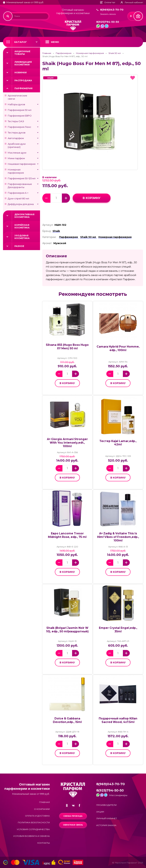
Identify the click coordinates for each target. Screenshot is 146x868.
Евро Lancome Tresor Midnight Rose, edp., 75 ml (67, 535)
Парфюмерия (23, 88)
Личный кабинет (107, 818)
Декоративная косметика (24, 216)
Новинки (21, 73)
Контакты (44, 843)
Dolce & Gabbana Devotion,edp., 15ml (67, 720)
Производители (106, 805)
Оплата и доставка (37, 816)
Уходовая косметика (22, 237)
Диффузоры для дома (21, 204)
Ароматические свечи (17, 97)
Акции (100, 812)
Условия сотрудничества (33, 829)
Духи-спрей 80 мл (18, 198)
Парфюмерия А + (18, 193)
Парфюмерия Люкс (19, 127)
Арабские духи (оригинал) (17, 145)
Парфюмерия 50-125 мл (22, 178)
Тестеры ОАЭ (16, 121)
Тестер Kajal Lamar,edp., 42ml (118, 443)
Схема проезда (73, 816)
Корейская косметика (22, 226)
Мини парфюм (16, 158)
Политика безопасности (34, 822)
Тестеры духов (17, 133)
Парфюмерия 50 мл (20, 110)
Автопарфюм (16, 138)
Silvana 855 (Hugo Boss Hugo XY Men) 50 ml (67, 347)
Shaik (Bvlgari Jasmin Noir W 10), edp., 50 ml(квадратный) (67, 630)
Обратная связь (73, 825)
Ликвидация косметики (23, 63)
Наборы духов (16, 104)
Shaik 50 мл (115, 53)
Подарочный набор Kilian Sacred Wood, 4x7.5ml (118, 720)
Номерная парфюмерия (16, 171)
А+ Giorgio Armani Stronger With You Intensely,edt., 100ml (67, 443)
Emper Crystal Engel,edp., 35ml (118, 630)
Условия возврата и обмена (31, 836)
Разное (19, 246)
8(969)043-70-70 (112, 10)
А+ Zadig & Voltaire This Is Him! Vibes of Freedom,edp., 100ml (118, 537)
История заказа (106, 825)
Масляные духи (17, 153)
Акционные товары (22, 53)
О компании (42, 809)
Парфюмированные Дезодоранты (20, 186)
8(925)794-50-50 (108, 22)
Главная (47, 53)
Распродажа (23, 80)
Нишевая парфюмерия (22, 164)
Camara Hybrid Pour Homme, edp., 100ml (118, 348)
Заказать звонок (108, 14)
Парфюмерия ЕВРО (20, 116)
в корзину (92, 198)
